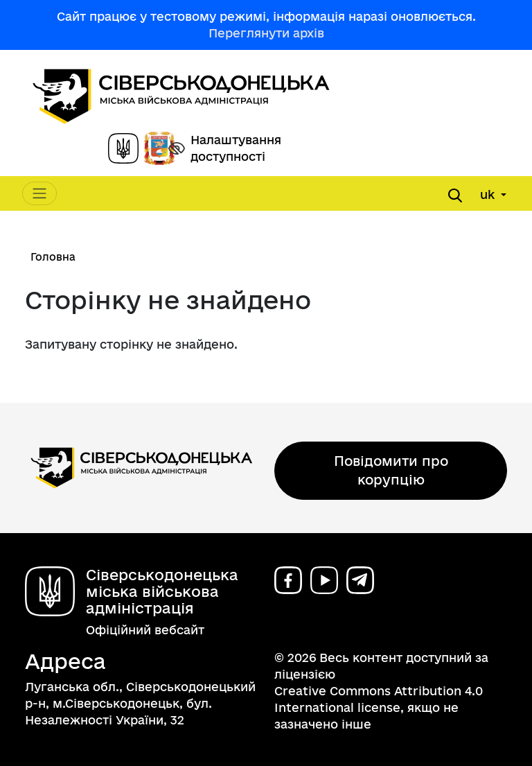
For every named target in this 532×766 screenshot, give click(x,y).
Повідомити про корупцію (391, 470)
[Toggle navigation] (39, 193)
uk (489, 194)
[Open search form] (455, 195)
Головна (53, 257)
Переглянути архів (266, 33)
